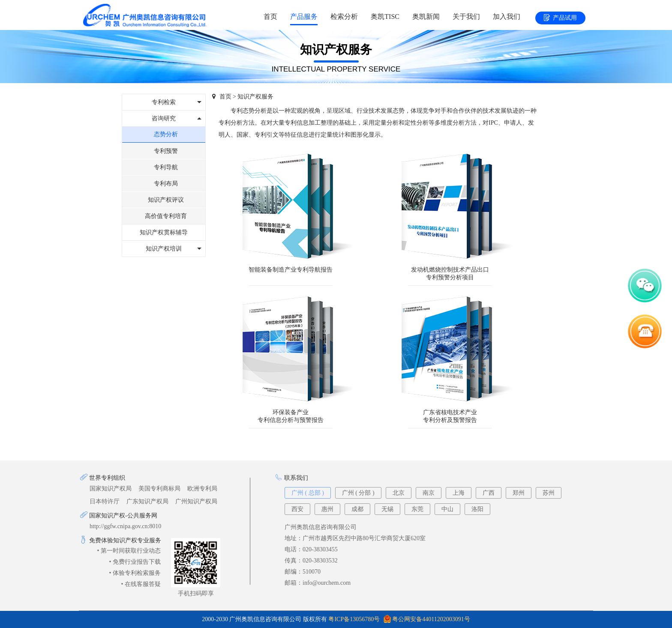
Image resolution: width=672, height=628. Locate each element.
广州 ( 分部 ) (358, 493)
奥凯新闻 (426, 16)
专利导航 (166, 167)
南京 (429, 493)
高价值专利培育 (166, 216)
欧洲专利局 (202, 489)
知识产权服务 (255, 97)
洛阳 (477, 509)
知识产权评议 (166, 200)
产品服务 (304, 16)
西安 (297, 509)
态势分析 (166, 134)
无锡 (387, 509)
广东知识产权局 (147, 501)
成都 (357, 509)
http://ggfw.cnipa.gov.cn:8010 (125, 526)
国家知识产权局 (111, 489)
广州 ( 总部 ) (308, 493)
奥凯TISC (385, 16)
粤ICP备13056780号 (354, 619)
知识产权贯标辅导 (164, 232)
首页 (270, 16)
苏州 (549, 493)
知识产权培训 (164, 249)
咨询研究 (164, 118)
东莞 (417, 509)
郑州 (519, 493)
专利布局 (166, 184)
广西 (489, 493)
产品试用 (560, 18)
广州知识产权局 (196, 501)
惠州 (327, 509)
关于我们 (466, 16)
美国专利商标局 (159, 489)
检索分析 (344, 16)
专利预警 (166, 151)
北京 (399, 493)
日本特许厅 (105, 501)
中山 (447, 509)
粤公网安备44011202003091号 (431, 619)
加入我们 (507, 16)
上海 (459, 493)
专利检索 (164, 102)
